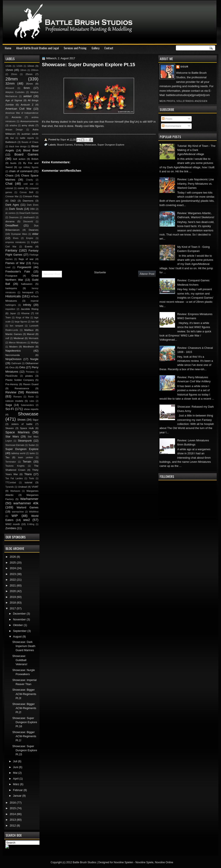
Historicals (13, 296)
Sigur (184, 67)
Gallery (95, 48)
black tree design (18, 147)
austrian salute (30, 134)
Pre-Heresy (12, 384)
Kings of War (23, 318)
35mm (29, 84)
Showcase (90, 145)
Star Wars (12, 436)
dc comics (10, 213)
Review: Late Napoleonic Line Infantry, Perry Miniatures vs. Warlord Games (196, 184)
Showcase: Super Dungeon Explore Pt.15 (25, 750)
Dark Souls (16, 209)
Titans (28, 474)
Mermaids (34, 338)
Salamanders (27, 405)
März (16, 784)
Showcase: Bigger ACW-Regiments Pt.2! (24, 708)
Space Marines (17, 432)
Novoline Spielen (123, 862)
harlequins (11, 288)
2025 (13, 563)
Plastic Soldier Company (20, 380)
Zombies (11, 528)
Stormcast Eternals (15, 445)
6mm (27, 88)
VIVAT (35, 487)
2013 (13, 820)
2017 (13, 608)
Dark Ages (12, 205)
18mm (23, 70)
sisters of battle (22, 424)
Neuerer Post (52, 274)
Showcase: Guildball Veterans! (20, 660)
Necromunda (13, 355)
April (16, 779)
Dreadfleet (12, 225)
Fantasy (79, 145)
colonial (9, 188)
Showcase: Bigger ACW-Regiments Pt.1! (24, 736)
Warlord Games (28, 507)
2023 (13, 574)
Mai (16, 773)
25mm (29, 74)
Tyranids (10, 487)
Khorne (25, 313)
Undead (23, 487)
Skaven (10, 428)
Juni (16, 767)
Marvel (31, 334)
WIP (15, 516)
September (20, 631)
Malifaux (29, 330)
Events (29, 247)
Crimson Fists (31, 196)
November (20, 619)
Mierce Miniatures (18, 343)
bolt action (19, 159)
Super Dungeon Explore (111, 145)
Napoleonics (13, 351)
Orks (22, 367)
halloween (27, 284)
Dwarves (34, 230)
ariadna (13, 126)
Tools (32, 478)
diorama (10, 221)
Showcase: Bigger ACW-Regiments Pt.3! (24, 694)
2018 (13, 603)
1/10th (9, 66)
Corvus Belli (26, 192)
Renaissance (22, 388)
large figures (21, 322)
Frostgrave (11, 276)
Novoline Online (164, 862)
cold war (28, 184)
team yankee (26, 457)
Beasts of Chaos (30, 142)
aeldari (28, 96)
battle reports (27, 138)
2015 (13, 808)
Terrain (27, 462)
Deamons (14, 217)
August (18, 637)
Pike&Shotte (12, 376)
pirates (29, 376)
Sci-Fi (10, 409)
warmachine (18, 512)
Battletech (11, 142)
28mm (12, 79)
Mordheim (29, 347)
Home (8, 48)
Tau (7, 457)
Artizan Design (14, 130)
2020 (13, 591)
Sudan (32, 445)
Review (11, 392)
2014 (13, 814)
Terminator (11, 462)
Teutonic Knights (15, 466)
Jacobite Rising (30, 309)
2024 (13, 568)
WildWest (34, 512)
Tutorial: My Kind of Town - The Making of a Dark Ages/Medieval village (196, 150)
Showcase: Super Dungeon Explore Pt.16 (25, 722)
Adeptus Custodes (15, 92)
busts (13, 163)
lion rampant (17, 326)
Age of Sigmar (14, 100)
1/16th (20, 66)
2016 (13, 803)
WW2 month (13, 524)
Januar (18, 796)
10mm (31, 66)
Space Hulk (27, 428)
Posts (167, 119)
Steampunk (25, 441)
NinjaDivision (13, 359)
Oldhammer (32, 363)
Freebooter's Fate (18, 271)
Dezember (20, 614)
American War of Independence (22, 113)
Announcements (29, 121)
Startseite (100, 272)
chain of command (21, 171)
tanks (32, 453)
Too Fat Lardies (14, 478)
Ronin (31, 397)
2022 (13, 580)
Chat (9, 183)
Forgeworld (24, 267)
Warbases (15, 491)
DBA (32, 209)
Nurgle (34, 359)
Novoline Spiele (144, 862)
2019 (13, 597)
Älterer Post (147, 274)
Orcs (12, 367)
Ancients (16, 117)
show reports (31, 409)
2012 (13, 826)
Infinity (27, 305)
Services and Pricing (75, 48)
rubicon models (14, 401)
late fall (35, 322)
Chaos (9, 175)
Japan (13, 313)
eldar (35, 234)
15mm (9, 70)
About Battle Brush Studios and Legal (37, 48)
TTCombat (11, 483)
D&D (13, 201)
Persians (30, 372)
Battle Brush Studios (84, 862)
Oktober (18, 625)
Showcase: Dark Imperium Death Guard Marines (24, 646)
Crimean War (12, 196)
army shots (28, 125)
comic (21, 188)
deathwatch (29, 217)
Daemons (28, 201)
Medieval (19, 338)
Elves (16, 238)
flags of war (26, 259)
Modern (13, 347)
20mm (14, 74)
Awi (12, 138)
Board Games (65, 145)
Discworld (28, 222)
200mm (35, 70)
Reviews (32, 392)
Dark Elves (33, 205)
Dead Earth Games (29, 213)
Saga (9, 405)
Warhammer (29, 499)
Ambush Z (27, 105)
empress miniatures (15, 242)
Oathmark (16, 363)
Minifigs (35, 343)
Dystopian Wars (19, 234)
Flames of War (15, 263)
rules (32, 401)
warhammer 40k (26, 503)
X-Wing (31, 524)
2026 (13, 557)
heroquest (28, 292)
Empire (30, 238)
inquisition (10, 309)
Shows (21, 420)
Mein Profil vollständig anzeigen (183, 101)
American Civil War (18, 109)
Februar (18, 790)
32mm (10, 83)
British (35, 159)
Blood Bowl (31, 150)
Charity (29, 180)
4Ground (10, 88)
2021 (13, 585)
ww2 (27, 520)
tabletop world (18, 453)
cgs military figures (28, 167)
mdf (7, 338)
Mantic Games (14, 334)
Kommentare (171, 126)
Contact (109, 48)
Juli (15, 761)
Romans (17, 397)
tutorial (29, 482)
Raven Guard (31, 384)
